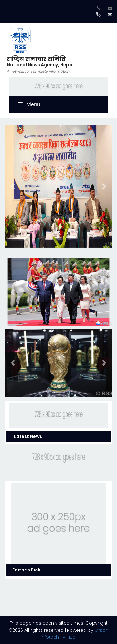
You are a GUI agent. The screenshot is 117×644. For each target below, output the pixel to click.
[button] (13, 186)
